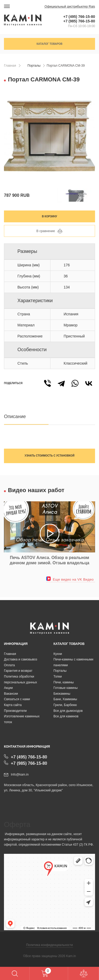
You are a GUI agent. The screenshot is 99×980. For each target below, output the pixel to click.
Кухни (58, 654)
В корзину (49, 216)
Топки (58, 677)
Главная (10, 66)
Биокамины (62, 694)
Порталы (34, 66)
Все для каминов (66, 716)
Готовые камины (66, 688)
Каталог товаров (49, 44)
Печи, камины (64, 682)
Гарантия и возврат (18, 671)
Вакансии (11, 694)
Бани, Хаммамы (65, 699)
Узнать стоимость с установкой (49, 456)
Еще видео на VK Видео (70, 579)
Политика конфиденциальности (49, 945)
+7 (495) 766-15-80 (79, 17)
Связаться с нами (17, 699)
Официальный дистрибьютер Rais (70, 7)
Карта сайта (13, 705)
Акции (8, 688)
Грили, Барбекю (65, 705)
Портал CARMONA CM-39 (66, 66)
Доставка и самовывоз (21, 659)
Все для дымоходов (68, 711)
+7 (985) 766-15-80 (79, 21)
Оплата (9, 665)
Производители (15, 711)
